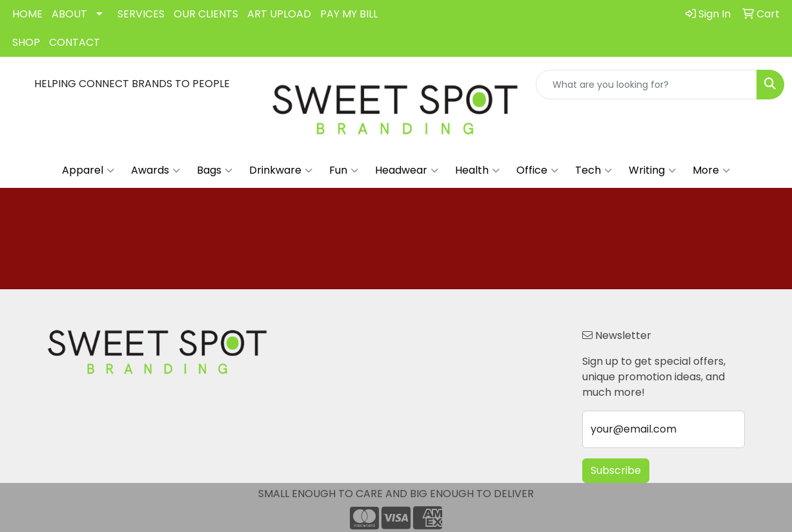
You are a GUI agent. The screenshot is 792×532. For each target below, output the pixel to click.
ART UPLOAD (279, 14)
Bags (215, 170)
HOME (27, 14)
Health (477, 170)
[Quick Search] (646, 85)
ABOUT (69, 14)
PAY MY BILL (349, 14)
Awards (156, 170)
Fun (344, 170)
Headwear (407, 170)
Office (537, 170)
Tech (594, 170)
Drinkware (281, 170)
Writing (652, 170)
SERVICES (141, 14)
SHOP (26, 42)
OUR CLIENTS (206, 14)
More (711, 170)
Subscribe (616, 470)
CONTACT (75, 42)
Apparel (88, 170)
